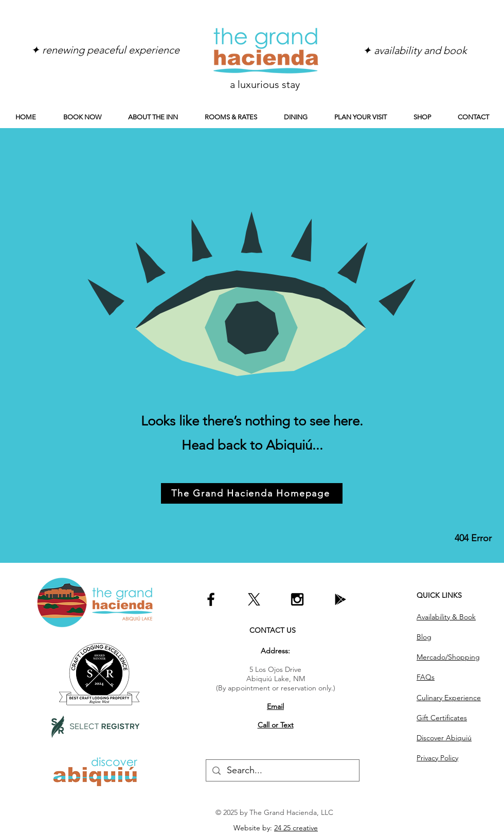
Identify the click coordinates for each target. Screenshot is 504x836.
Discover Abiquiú (444, 738)
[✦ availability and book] (415, 50)
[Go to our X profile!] (254, 599)
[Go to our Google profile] (340, 599)
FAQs (426, 677)
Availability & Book (446, 617)
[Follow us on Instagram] (297, 599)
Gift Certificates (442, 718)
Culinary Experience (449, 698)
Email (275, 706)
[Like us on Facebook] (211, 599)
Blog (424, 637)
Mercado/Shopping (448, 657)
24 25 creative (296, 828)
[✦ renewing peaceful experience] (105, 50)
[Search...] (282, 770)
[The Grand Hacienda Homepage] (252, 493)
